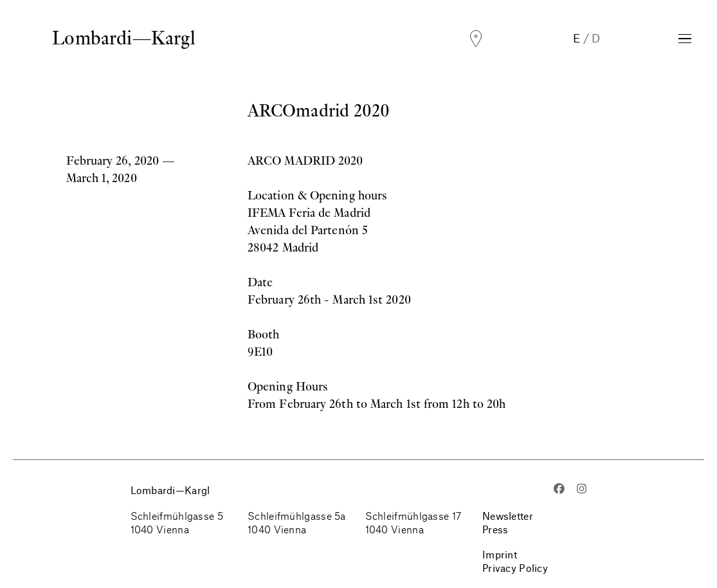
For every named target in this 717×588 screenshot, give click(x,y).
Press (495, 529)
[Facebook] (559, 490)
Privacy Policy (515, 568)
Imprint (500, 554)
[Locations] (476, 39)
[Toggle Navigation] (685, 39)
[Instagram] (582, 490)
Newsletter (508, 516)
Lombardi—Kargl (123, 38)
